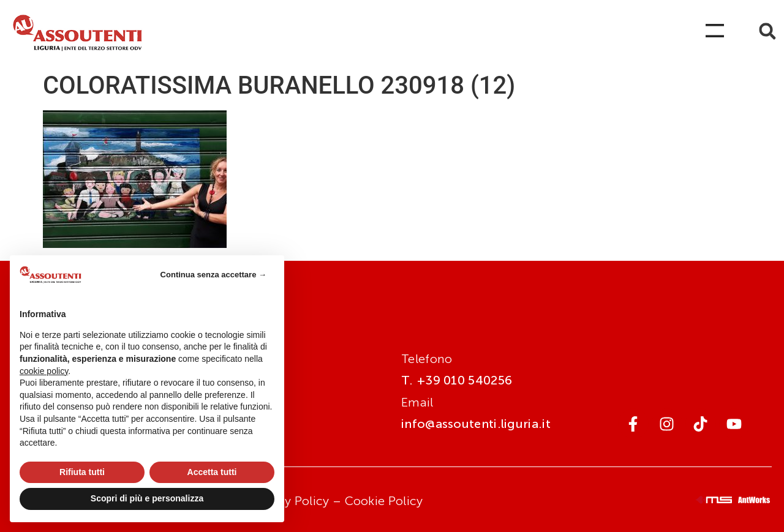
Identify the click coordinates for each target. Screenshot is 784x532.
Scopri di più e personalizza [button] (147, 498)
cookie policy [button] (44, 371)
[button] (767, 32)
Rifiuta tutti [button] (82, 472)
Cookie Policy (384, 501)
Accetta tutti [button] (212, 472)
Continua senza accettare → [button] (213, 275)
